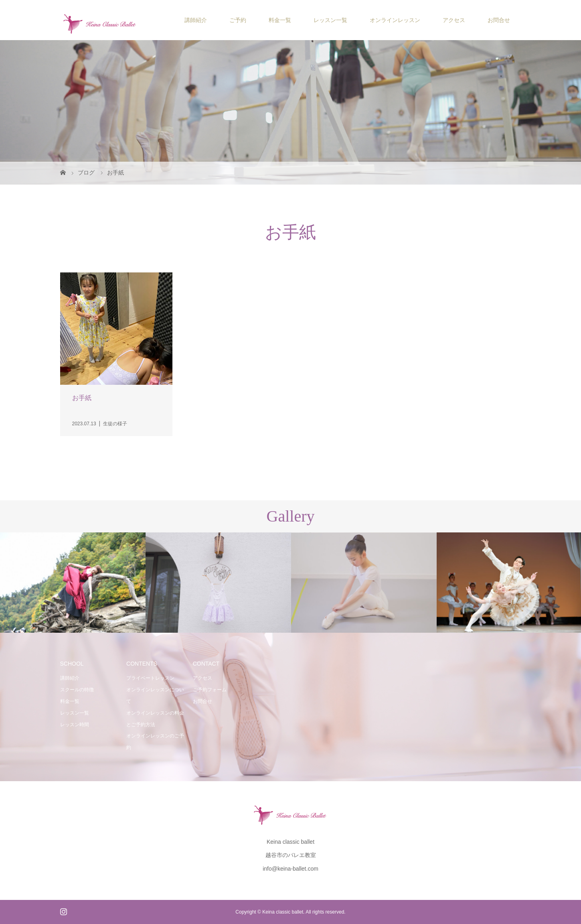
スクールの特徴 (77, 690)
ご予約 (238, 20)
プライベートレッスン (150, 678)
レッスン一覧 (330, 20)
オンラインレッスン (395, 20)
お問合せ (499, 20)
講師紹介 (196, 20)
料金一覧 (280, 20)
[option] (73, 583)
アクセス (454, 20)
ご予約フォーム (210, 690)
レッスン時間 (75, 725)
